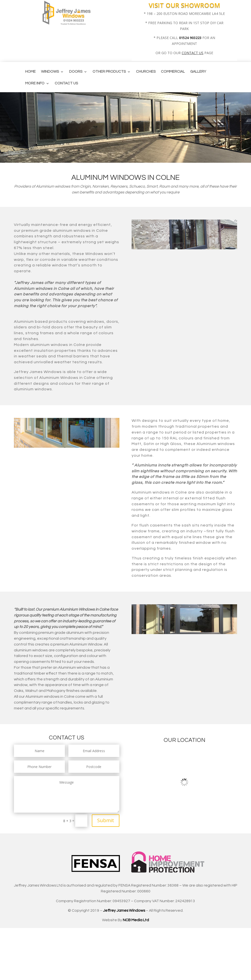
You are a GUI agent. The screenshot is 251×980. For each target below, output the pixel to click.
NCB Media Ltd (136, 920)
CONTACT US (193, 53)
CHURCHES (146, 72)
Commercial (173, 72)
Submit (106, 820)
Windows (50, 72)
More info (35, 83)
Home (30, 72)
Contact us (66, 83)
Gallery (198, 72)
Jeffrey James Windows (124, 910)
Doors (76, 72)
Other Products (109, 72)
